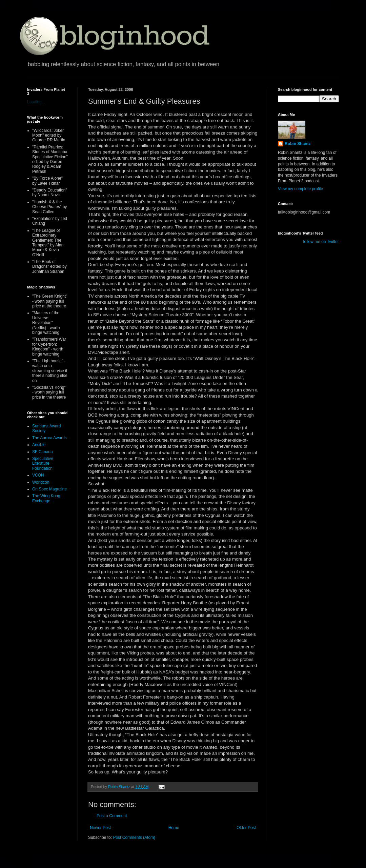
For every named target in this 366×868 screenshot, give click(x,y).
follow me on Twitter (321, 242)
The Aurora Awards (49, 438)
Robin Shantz (298, 144)
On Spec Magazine (49, 489)
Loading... (36, 102)
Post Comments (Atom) (134, 837)
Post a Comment (112, 816)
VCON (38, 475)
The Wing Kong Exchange (46, 498)
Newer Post (100, 828)
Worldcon (41, 482)
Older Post (246, 828)
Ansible (39, 445)
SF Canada (43, 452)
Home (174, 828)
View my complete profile (300, 189)
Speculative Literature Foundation (43, 463)
